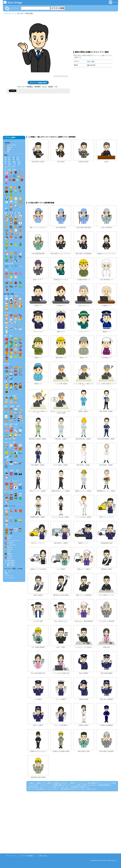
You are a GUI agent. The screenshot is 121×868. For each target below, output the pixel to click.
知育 (18, 406)
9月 (9, 162)
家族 (6, 382)
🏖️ (20, 206)
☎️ (11, 474)
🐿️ (11, 234)
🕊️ (20, 254)
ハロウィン (9, 527)
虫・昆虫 (8, 280)
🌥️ (7, 202)
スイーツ (8, 312)
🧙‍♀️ (20, 530)
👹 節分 (8, 538)
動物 (6, 213)
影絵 (20, 213)
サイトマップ (11, 856)
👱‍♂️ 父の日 (8, 549)
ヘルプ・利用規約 (27, 856)
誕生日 (7, 508)
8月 (18, 160)
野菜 (6, 336)
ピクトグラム (10, 577)
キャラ (10, 213)
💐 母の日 (8, 147)
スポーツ (7, 442)
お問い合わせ (43, 856)
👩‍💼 (11, 399)
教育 (6, 406)
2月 (19, 164)
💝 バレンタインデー (13, 540)
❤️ (11, 431)
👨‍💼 (7, 399)
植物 (9, 170)
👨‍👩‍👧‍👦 (7, 392)
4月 (14, 157)
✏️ (20, 409)
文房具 (12, 406)
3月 (9, 157)
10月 (14, 162)
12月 (10, 164)
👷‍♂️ (16, 399)
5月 (18, 157)
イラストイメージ (9, 13)
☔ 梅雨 (8, 149)
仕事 (18, 13)
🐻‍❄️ (20, 223)
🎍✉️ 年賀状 (10, 565)
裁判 (22, 13)
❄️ (16, 202)
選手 (14, 442)
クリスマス (9, 517)
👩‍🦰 (20, 385)
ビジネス (7, 396)
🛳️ (11, 378)
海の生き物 (9, 263)
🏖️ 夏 (7, 152)
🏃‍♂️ (16, 416)
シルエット (9, 575)
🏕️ (16, 456)
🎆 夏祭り (8, 554)
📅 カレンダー (10, 166)
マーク (15, 481)
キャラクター (9, 492)
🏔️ (16, 206)
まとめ (113, 2)
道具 (17, 471)
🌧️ (11, 202)
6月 (9, 160)
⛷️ (7, 456)
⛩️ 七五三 (8, 558)
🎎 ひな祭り (9, 543)
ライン (10, 571)
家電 (6, 471)
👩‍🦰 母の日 (8, 547)
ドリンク (8, 325)
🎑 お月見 (8, 556)
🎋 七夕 (8, 552)
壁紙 (6, 573)
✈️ (20, 374)
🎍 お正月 (8, 536)
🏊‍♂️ (20, 452)
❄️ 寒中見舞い (10, 561)
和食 (6, 296)
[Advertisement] (93, 32)
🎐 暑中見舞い (10, 563)
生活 (11, 382)
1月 (14, 164)
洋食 (11, 296)
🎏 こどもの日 (10, 145)
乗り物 (7, 364)
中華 (16, 296)
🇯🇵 (16, 488)
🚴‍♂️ (20, 371)
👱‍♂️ (7, 388)
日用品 (12, 471)
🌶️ (20, 346)
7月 (14, 160)
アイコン (7, 481)
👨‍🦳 (11, 388)
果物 (10, 336)
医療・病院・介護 (11, 424)
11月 (19, 162)
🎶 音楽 (7, 460)
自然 (14, 170)
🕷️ (11, 533)
